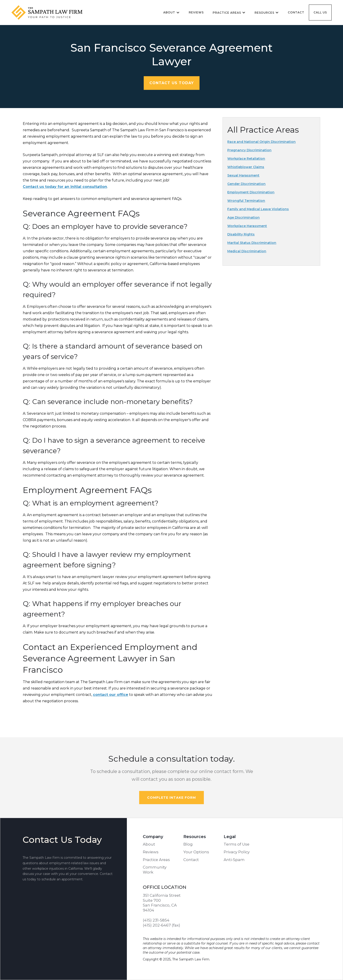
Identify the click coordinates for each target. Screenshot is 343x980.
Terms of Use (237, 844)
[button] (171, 13)
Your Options (196, 852)
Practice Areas (156, 860)
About (149, 844)
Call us (320, 12)
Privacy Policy (237, 852)
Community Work (155, 870)
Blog (188, 844)
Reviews (196, 12)
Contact (296, 12)
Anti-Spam (234, 860)
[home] (51, 13)
